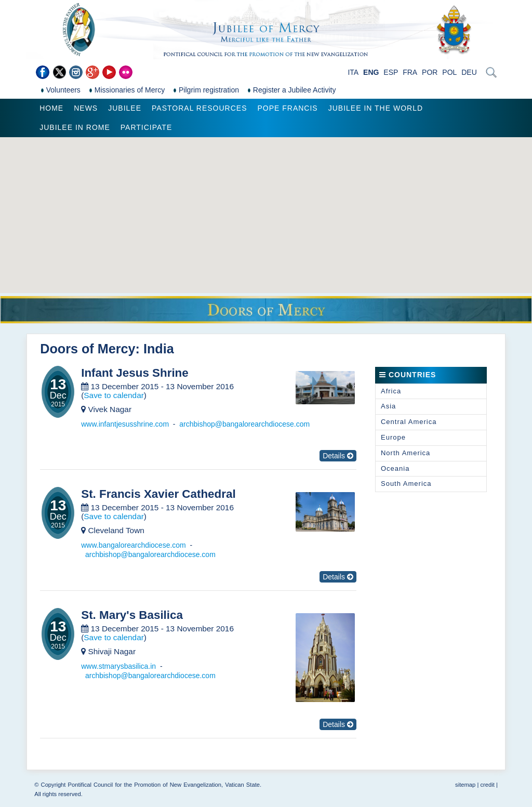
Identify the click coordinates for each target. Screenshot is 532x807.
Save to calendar (114, 395)
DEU (469, 72)
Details (338, 456)
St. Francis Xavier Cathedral (158, 494)
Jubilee (125, 108)
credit (487, 785)
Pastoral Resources (199, 108)
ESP (391, 72)
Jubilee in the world (376, 108)
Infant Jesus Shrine (135, 373)
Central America (409, 422)
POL (449, 72)
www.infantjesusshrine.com (125, 424)
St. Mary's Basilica (132, 615)
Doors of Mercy (88, 349)
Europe (393, 437)
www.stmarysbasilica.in (118, 666)
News (86, 108)
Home (51, 108)
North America (405, 453)
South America (406, 484)
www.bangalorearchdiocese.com (134, 545)
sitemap (465, 785)
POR (430, 72)
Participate (146, 127)
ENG (371, 72)
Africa (391, 391)
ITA (353, 72)
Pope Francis (287, 108)
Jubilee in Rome (75, 127)
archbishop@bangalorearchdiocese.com (244, 424)
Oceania (395, 468)
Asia (388, 406)
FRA (410, 72)
